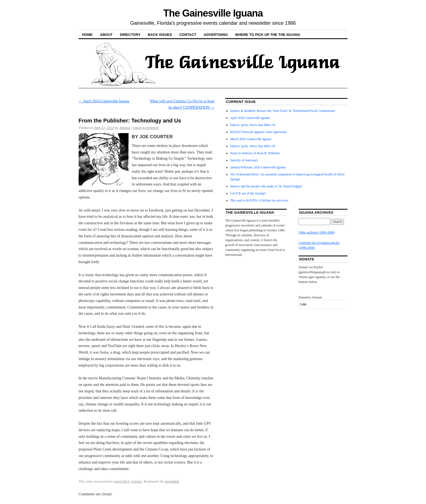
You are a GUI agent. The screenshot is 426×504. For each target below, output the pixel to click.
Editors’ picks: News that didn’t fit (253, 125)
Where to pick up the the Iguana (268, 35)
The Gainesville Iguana (213, 13)
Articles (136, 481)
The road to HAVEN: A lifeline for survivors (259, 200)
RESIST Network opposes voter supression (258, 132)
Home (87, 35)
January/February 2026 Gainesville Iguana (258, 167)
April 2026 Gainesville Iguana (250, 118)
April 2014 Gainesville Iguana (104, 101)
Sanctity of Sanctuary (244, 160)
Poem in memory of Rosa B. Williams (255, 153)
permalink (172, 481)
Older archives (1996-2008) (317, 232)
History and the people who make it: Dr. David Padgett (266, 186)
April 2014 (122, 481)
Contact (188, 35)
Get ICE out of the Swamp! (248, 193)
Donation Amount (310, 297)
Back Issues (160, 35)
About (106, 35)
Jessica (125, 128)
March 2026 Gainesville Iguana (251, 139)
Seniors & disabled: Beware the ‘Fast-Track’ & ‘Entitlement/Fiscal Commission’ (283, 111)
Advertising (216, 35)
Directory (130, 35)
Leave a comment (146, 128)
